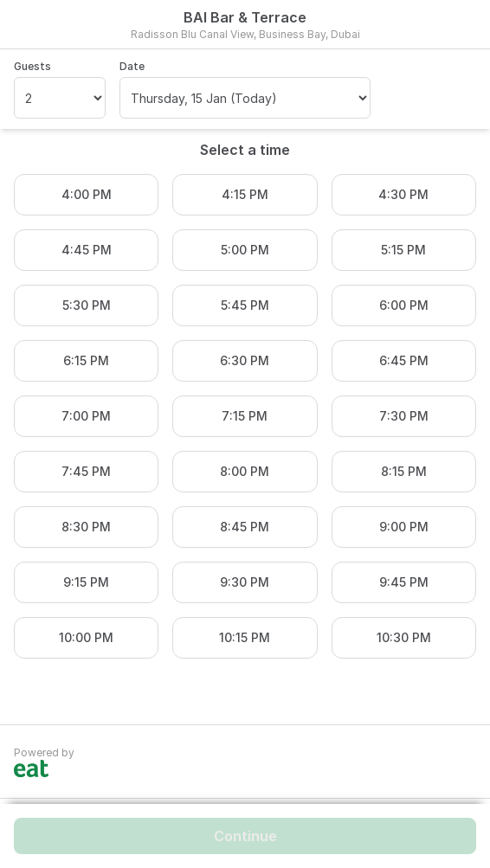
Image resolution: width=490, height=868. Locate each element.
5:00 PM (245, 250)
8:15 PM (404, 471)
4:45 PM (87, 250)
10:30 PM (404, 637)
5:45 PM (245, 305)
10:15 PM (245, 637)
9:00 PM (404, 527)
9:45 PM (404, 582)
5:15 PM (403, 250)
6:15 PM (86, 360)
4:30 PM (403, 194)
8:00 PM (245, 471)
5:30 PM (87, 305)
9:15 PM (86, 582)
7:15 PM (245, 416)
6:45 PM (404, 360)
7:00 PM (86, 416)
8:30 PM (86, 527)
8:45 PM (245, 527)
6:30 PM (245, 360)
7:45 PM (86, 471)
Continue (245, 836)
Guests (32, 66)
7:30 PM (404, 416)
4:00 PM (87, 194)
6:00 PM (404, 305)
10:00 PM (86, 637)
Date (132, 66)
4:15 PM (245, 194)
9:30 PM (245, 582)
